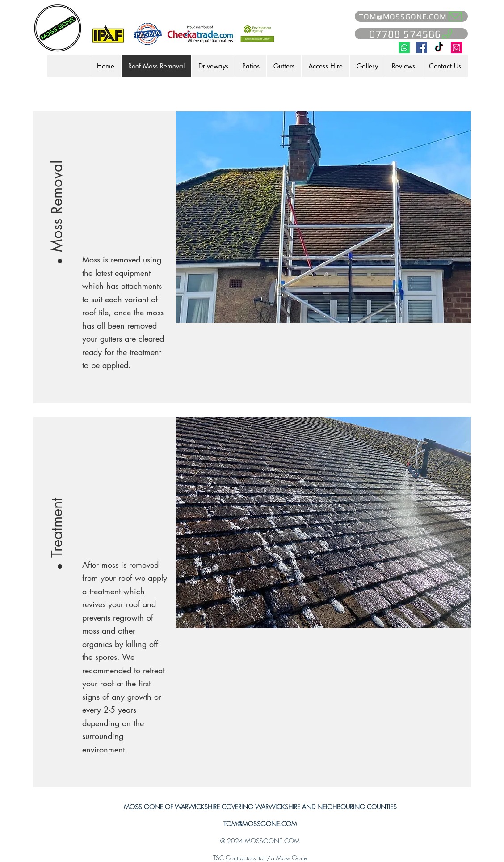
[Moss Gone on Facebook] (422, 48)
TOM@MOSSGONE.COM (260, 824)
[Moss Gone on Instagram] (456, 48)
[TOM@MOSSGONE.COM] (411, 16)
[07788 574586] (411, 34)
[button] (57, 195)
